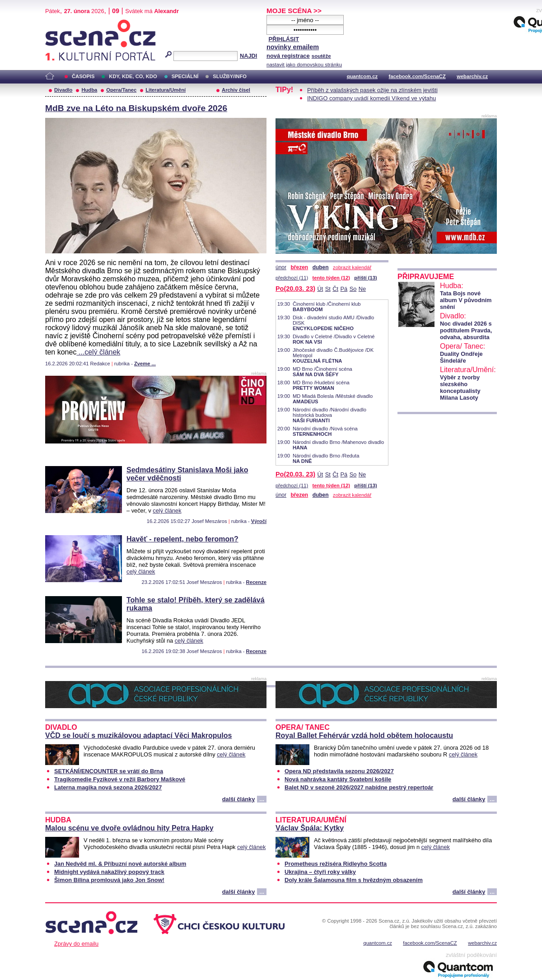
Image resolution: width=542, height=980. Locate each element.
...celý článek (98, 352)
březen (299, 267)
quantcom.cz (362, 76)
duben (321, 267)
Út (320, 289)
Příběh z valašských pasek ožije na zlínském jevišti (372, 90)
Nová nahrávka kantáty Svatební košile (338, 779)
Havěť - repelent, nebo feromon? (182, 539)
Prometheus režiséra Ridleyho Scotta (336, 864)
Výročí (259, 521)
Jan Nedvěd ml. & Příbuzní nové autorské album (120, 864)
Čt (335, 289)
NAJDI (248, 56)
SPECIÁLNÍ (185, 76)
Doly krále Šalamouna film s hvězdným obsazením (354, 880)
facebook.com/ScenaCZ (417, 76)
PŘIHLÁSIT (284, 39)
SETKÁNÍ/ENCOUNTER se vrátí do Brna (109, 771)
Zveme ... (145, 364)
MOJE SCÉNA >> (294, 11)
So (353, 289)
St (328, 289)
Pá (344, 289)
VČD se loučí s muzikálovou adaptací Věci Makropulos (138, 735)
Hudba (89, 90)
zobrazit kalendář (352, 267)
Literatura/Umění (166, 90)
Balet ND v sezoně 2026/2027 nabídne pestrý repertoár (359, 787)
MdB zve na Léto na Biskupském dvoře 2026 (136, 108)
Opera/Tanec (121, 90)
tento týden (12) (331, 278)
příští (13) (365, 278)
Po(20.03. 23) (295, 289)
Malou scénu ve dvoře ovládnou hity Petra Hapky (129, 828)
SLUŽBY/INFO (230, 76)
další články (239, 799)
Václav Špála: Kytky (310, 828)
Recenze (256, 582)
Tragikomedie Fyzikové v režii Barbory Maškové (120, 779)
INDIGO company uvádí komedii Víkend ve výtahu (371, 98)
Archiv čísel (236, 90)
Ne (362, 289)
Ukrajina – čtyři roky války (320, 872)
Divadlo (63, 90)
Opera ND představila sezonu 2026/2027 (339, 771)
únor (281, 267)
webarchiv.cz (472, 76)
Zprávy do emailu (76, 944)
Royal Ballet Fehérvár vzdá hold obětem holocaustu (364, 735)
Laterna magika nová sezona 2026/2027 (108, 787)
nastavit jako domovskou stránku (304, 65)
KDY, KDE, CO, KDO (133, 76)
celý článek (167, 511)
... (262, 799)
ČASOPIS (83, 76)
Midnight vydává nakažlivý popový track (109, 872)
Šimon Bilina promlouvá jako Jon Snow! (109, 880)
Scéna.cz (61, 23)
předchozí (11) (292, 278)
